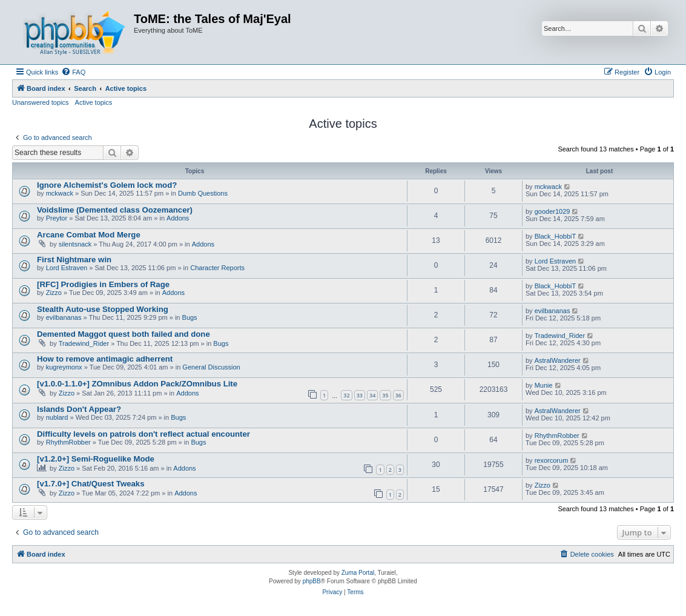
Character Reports (217, 268)
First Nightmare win (74, 260)
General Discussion (211, 367)
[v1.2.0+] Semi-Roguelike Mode (96, 459)
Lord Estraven (67, 268)
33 (360, 395)
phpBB (312, 581)
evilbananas (64, 317)
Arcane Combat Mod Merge (89, 235)
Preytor (57, 218)
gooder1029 (552, 211)
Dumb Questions (203, 193)
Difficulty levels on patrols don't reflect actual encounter (143, 434)
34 (372, 395)
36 (398, 395)
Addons (178, 218)
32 (346, 395)
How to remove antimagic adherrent (105, 359)
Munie (544, 385)
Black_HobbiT (555, 236)
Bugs (190, 317)
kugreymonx (64, 367)
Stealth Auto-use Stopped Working (103, 309)
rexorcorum (552, 460)
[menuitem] (73, 72)
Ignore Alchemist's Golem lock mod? (107, 185)
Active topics (94, 102)
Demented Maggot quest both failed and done (124, 334)
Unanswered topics (41, 102)
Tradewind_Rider (84, 343)
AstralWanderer (558, 360)
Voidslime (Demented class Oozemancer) (115, 210)
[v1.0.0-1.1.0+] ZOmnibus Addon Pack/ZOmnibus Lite (137, 384)
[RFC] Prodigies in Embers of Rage (103, 284)
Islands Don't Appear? (79, 409)
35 (385, 395)
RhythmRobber (68, 442)
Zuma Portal (358, 573)
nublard (57, 417)
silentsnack (75, 244)
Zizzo (54, 293)
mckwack (60, 193)
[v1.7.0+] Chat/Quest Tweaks (91, 484)
